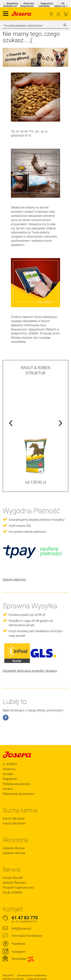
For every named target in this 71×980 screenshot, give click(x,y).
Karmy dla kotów (14, 823)
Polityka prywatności (17, 784)
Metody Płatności (14, 883)
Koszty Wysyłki (13, 878)
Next (60, 424)
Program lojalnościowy (18, 887)
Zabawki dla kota (14, 853)
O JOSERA (10, 764)
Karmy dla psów (14, 818)
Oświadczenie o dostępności (32, 975)
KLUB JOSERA (13, 892)
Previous (11, 424)
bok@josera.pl (21, 928)
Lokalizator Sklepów (51, 14)
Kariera (8, 789)
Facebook (18, 944)
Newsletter (23, 959)
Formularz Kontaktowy (27, 936)
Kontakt (8, 774)
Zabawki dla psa (14, 848)
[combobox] (35, 26)
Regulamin (10, 779)
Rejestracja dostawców (19, 794)
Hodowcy (9, 769)
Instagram (19, 952)
